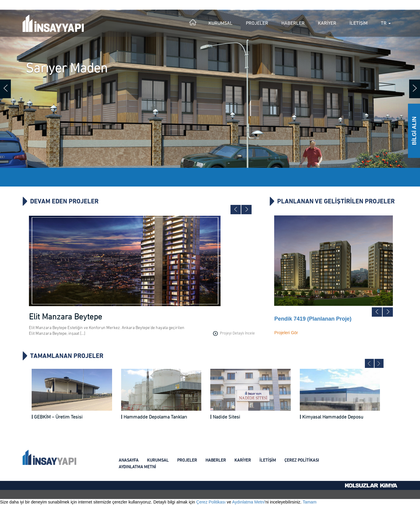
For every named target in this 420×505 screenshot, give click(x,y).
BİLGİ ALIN (414, 131)
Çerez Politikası (211, 502)
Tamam (309, 502)
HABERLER (293, 24)
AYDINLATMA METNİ (137, 467)
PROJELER (257, 24)
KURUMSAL (221, 24)
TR (386, 24)
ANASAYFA (129, 461)
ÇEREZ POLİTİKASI (302, 461)
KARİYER (327, 24)
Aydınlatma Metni (248, 502)
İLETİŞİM (359, 24)
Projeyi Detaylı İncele (234, 334)
